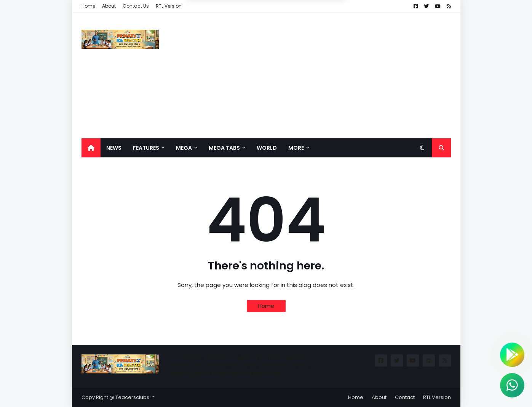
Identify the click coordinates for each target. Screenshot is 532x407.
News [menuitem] (114, 148)
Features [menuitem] (146, 148)
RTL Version (169, 6)
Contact (405, 397)
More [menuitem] (296, 148)
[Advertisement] (312, 75)
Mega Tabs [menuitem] (224, 148)
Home (88, 6)
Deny (227, 30)
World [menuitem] (267, 148)
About (109, 6)
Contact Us (136, 6)
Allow (304, 30)
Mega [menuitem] (184, 148)
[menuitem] (91, 148)
